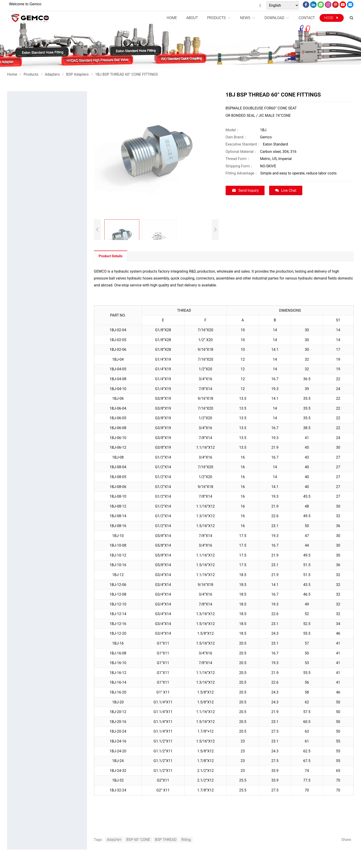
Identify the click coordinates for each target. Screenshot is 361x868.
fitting (186, 840)
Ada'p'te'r (114, 840)
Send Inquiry (245, 190)
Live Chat (286, 190)
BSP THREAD (166, 840)
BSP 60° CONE (138, 840)
